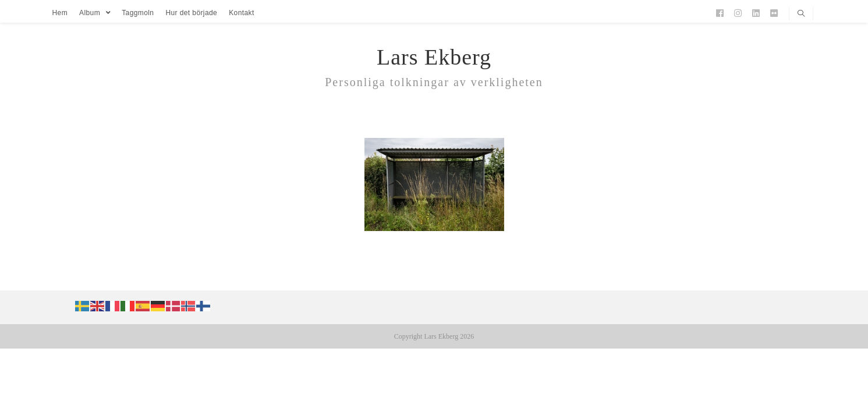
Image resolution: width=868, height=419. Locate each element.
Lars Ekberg (434, 57)
